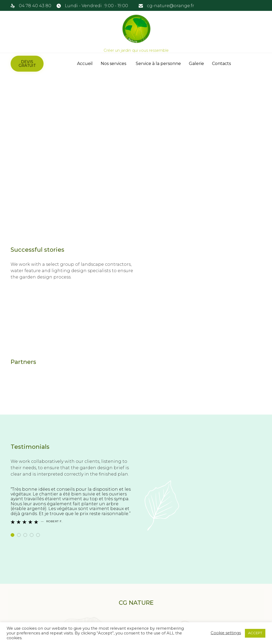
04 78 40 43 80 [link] (35, 6)
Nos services (114, 64)
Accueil (85, 64)
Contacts (221, 64)
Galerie (196, 64)
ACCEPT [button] (255, 633)
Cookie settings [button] (226, 633)
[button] (27, 64)
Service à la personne (158, 64)
